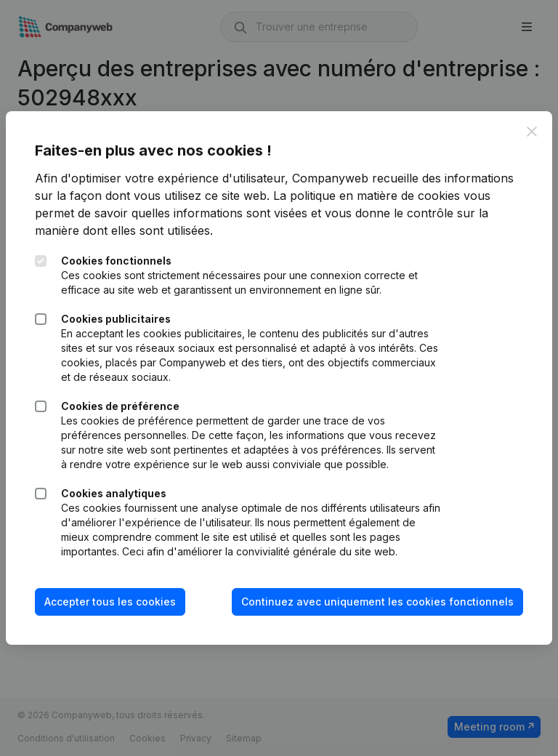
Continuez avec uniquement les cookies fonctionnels (377, 602)
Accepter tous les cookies (110, 602)
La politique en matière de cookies (367, 196)
